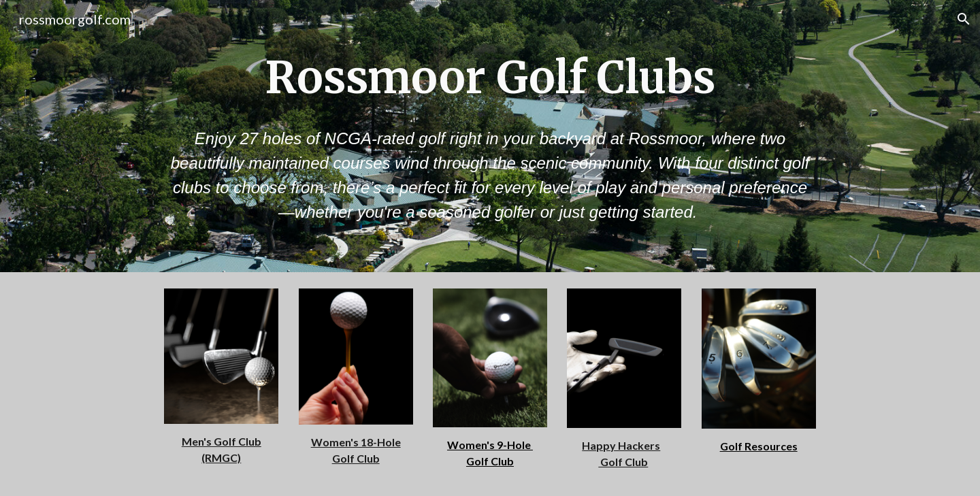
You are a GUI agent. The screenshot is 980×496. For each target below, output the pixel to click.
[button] (964, 19)
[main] (490, 78)
